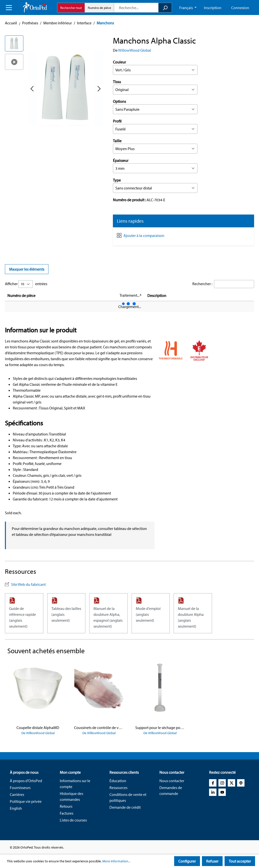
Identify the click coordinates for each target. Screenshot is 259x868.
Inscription (213, 8)
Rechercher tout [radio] (71, 8)
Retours (66, 806)
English (16, 808)
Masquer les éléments (27, 269)
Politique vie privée (26, 801)
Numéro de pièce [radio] (99, 8)
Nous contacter (172, 781)
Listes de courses (73, 820)
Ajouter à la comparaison (144, 235)
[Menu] (9, 8)
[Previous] (32, 88)
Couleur (119, 62)
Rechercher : (202, 284)
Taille (117, 141)
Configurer (187, 861)
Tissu (117, 82)
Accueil (11, 23)
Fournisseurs (20, 788)
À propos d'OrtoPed (26, 781)
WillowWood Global (135, 50)
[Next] (99, 88)
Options (119, 101)
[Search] (165, 8)
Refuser (212, 861)
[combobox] (136, 8)
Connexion (240, 8)
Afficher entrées (26, 284)
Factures (67, 813)
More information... (116, 861)
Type (117, 180)
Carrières (17, 794)
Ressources (118, 788)
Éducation (118, 781)
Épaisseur (121, 160)
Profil (117, 121)
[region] (54, 88)
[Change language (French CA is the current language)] (188, 8)
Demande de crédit (125, 807)
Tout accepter (240, 861)
